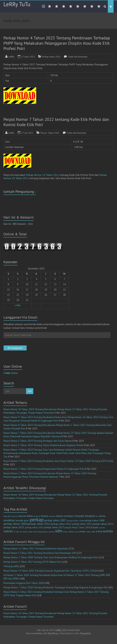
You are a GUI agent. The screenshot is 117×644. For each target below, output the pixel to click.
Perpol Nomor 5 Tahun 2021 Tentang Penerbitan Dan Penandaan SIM (40, 553)
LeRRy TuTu (17, 4)
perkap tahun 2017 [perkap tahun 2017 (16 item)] (54, 527)
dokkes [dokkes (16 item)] (60, 516)
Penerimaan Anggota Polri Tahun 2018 (24, 583)
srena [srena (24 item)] (99, 531)
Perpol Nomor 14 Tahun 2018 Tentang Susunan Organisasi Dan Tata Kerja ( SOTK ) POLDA (51, 571)
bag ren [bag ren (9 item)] (15, 516)
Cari (30, 391)
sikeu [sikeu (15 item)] (71, 532)
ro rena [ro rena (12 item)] (23, 532)
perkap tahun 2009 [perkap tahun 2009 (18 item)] (94, 520)
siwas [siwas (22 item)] (82, 531)
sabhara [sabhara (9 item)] (51, 532)
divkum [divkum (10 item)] (52, 516)
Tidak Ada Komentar (78, 57)
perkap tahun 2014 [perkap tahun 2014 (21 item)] (103, 524)
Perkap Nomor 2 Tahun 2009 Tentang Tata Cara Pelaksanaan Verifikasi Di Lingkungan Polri (51, 557)
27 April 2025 (28, 57)
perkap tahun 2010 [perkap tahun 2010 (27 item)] (15, 524)
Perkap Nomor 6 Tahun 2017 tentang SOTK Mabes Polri (32, 562)
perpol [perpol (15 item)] (68, 527)
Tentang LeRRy (11, 566)
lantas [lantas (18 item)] (102, 516)
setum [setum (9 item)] (65, 532)
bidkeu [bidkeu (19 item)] (30, 516)
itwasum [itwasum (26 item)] (90, 516)
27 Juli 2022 (27, 133)
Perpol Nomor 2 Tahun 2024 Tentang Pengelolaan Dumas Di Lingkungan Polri (44, 469)
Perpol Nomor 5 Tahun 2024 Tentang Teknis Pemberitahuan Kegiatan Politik (43, 445)
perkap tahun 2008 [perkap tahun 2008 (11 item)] (75, 521)
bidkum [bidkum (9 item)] (37, 516)
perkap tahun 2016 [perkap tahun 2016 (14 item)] (34, 527)
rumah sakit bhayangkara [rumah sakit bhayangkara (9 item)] (38, 532)
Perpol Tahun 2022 (50, 133)
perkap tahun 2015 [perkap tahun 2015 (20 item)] (14, 527)
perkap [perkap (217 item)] (37, 520)
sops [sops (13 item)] (88, 532)
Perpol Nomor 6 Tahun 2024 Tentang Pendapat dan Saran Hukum (38, 441)
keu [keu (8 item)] (97, 516)
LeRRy (11, 57)
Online (11, 373)
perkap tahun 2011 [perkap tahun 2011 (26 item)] (39, 524)
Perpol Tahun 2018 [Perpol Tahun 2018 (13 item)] (81, 527)
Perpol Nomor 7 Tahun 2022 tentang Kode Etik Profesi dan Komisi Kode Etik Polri (56, 122)
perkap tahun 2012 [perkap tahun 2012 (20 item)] (61, 524)
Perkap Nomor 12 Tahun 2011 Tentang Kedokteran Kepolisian (36, 549)
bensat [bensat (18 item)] (22, 516)
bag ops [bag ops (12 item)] (7, 516)
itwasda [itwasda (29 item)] (79, 516)
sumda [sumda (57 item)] (108, 531)
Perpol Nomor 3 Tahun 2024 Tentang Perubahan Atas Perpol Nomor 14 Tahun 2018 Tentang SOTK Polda (58, 461)
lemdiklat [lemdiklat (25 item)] (9, 520)
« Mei (18, 305)
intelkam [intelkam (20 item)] (69, 516)
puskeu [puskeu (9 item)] (102, 527)
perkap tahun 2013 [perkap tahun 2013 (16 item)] (82, 524)
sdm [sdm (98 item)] (59, 531)
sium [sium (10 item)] (76, 532)
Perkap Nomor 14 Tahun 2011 (43, 175)
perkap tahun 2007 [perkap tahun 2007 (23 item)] (55, 520)
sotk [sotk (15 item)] (93, 532)
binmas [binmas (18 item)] (45, 516)
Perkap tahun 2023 (51, 57)
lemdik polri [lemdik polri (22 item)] (22, 520)
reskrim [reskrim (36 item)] (8, 531)
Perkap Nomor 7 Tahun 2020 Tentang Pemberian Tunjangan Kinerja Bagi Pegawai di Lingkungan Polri (56, 587)
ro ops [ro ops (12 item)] (17, 532)
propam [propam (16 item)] (94, 527)
